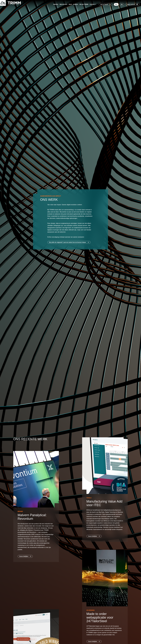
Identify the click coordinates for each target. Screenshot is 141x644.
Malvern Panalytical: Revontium (33, 517)
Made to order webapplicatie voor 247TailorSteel (100, 617)
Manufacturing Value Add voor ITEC (105, 503)
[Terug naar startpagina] (10, 3)
